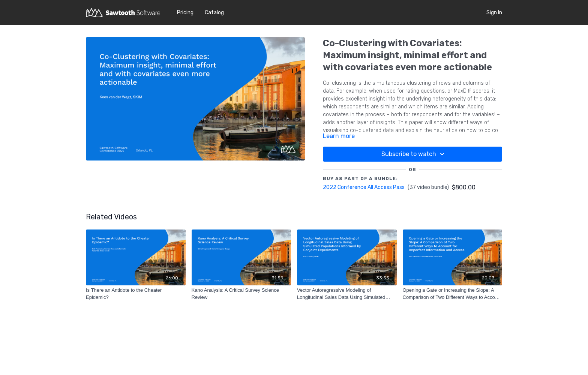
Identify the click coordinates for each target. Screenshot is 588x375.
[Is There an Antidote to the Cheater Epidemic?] (136, 294)
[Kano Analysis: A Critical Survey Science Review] (241, 294)
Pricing (185, 13)
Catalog (214, 13)
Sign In (494, 13)
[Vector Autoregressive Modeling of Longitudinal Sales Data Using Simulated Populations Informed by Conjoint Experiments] (347, 294)
